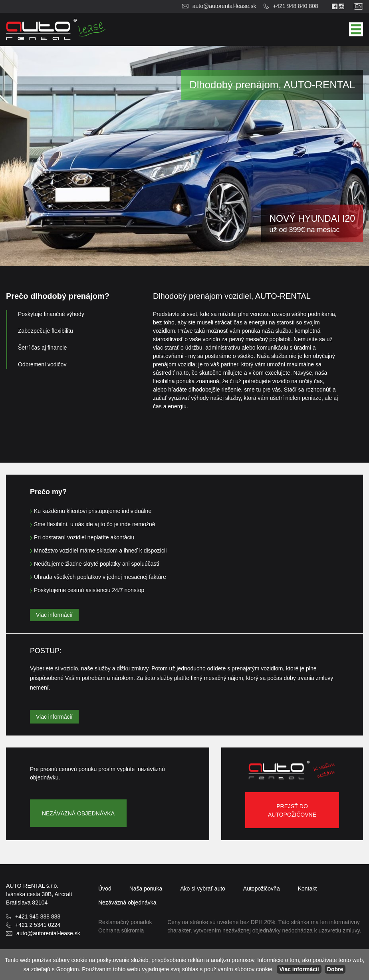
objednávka (127, 902)
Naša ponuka (146, 889)
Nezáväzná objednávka (78, 813)
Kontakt (307, 889)
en (358, 6)
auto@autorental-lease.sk (224, 6)
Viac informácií (54, 615)
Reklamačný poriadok (125, 922)
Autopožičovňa (262, 889)
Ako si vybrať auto (203, 889)
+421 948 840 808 (295, 6)
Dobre (335, 969)
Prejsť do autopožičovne (292, 810)
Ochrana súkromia (121, 930)
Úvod (105, 889)
